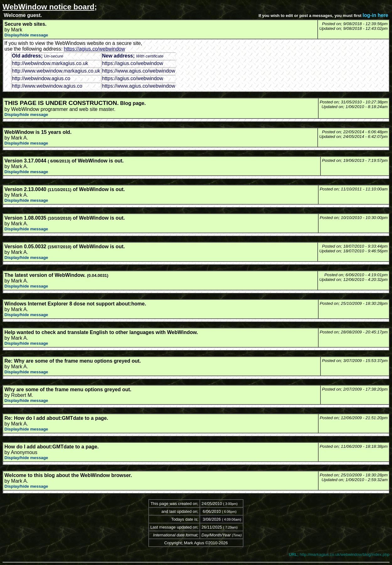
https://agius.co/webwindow (94, 49)
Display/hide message (26, 35)
